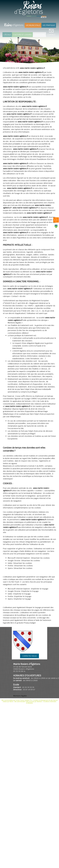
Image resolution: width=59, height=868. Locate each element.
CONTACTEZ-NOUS (29, 656)
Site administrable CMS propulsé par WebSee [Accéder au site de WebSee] (28, 702)
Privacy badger (30, 623)
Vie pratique (49, 25)
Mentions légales (20, 696)
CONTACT (51, 35)
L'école (7, 35)
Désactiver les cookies (40, 558)
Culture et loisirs (22, 35)
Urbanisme (39, 35)
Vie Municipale (33, 25)
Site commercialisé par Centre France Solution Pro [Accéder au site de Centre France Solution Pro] (17, 700)
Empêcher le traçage (40, 589)
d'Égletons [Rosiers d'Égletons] (14, 25)
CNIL (22, 428)
